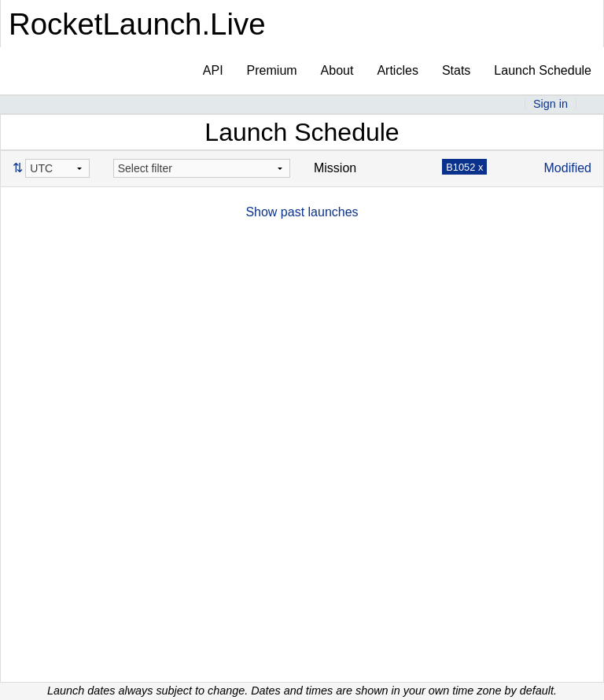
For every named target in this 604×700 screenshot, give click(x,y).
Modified (568, 168)
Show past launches (302, 212)
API (213, 70)
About (337, 70)
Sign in (551, 104)
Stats (456, 70)
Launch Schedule (543, 70)
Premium (272, 70)
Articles (397, 70)
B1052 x (464, 167)
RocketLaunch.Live (137, 24)
